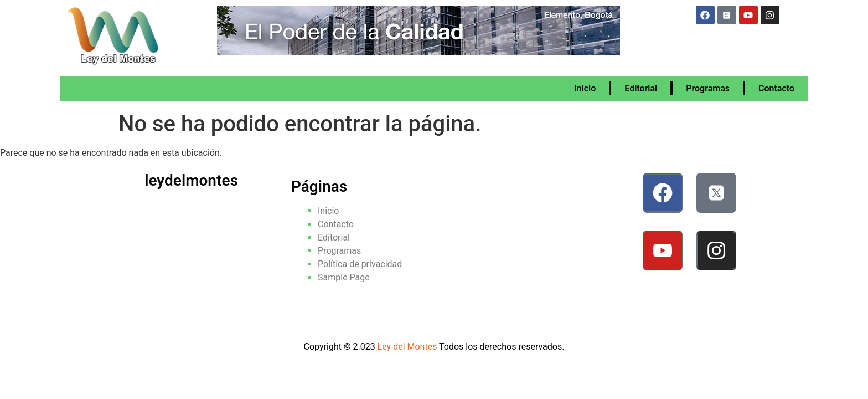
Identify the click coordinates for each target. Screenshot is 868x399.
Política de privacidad (360, 264)
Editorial (641, 88)
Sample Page (344, 277)
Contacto (776, 88)
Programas (708, 88)
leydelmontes (191, 180)
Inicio (585, 88)
